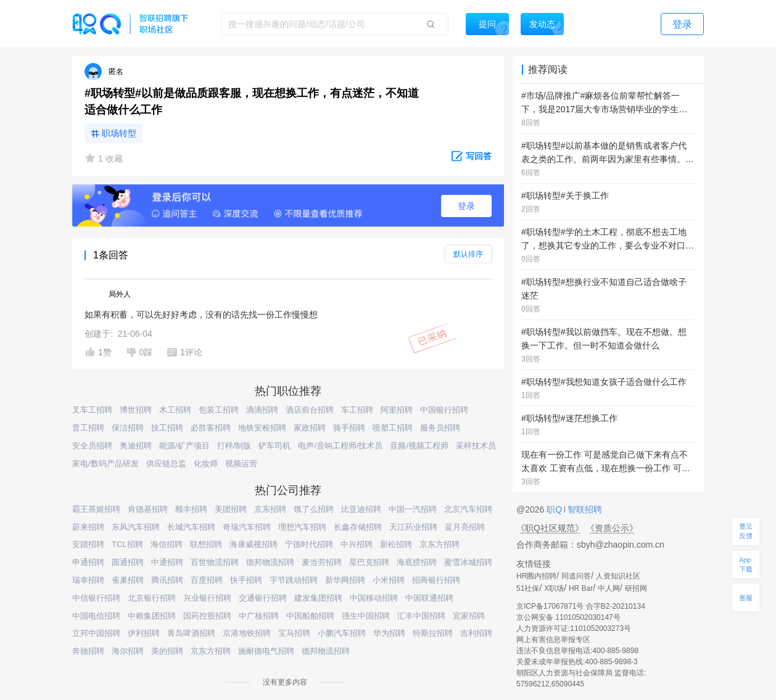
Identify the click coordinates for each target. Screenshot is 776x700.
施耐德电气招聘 (266, 651)
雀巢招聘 (128, 580)
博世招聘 (136, 410)
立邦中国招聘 (96, 633)
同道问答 (576, 576)
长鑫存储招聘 (358, 527)
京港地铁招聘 (247, 633)
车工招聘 (357, 410)
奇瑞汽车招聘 (247, 527)
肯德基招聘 (148, 509)
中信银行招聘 (96, 598)
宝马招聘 (294, 633)
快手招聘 (246, 580)
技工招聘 (167, 428)
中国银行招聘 (444, 410)
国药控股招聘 (207, 616)
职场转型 (119, 133)
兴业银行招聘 (207, 598)
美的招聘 (167, 651)
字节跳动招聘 (294, 580)
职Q (555, 509)
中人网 (609, 588)
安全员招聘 (92, 446)
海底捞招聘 (417, 562)
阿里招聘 (397, 410)
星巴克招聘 (369, 562)
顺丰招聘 (191, 509)
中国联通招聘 (429, 598)
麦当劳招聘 (322, 562)
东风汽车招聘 (136, 527)
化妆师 (206, 463)
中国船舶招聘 (310, 616)
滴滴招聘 (262, 410)
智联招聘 (584, 509)
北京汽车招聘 (468, 509)
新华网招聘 (345, 580)
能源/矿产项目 (184, 446)
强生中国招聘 (366, 616)
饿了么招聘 (314, 509)
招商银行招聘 (436, 580)
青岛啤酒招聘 (191, 633)
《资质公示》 (612, 528)
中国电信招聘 (96, 616)
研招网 (636, 588)
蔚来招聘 (88, 527)
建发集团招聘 (318, 598)
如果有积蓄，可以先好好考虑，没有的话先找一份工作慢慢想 (201, 315)
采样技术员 (476, 446)
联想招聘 (206, 544)
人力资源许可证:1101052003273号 (574, 628)
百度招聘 (207, 580)
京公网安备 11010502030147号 (568, 617)
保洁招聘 (128, 428)
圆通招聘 (128, 562)
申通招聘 (88, 562)
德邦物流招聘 (270, 562)
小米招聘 (389, 580)
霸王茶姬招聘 (96, 509)
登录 (466, 206)
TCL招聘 (127, 544)
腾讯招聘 (167, 580)
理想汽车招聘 (302, 527)
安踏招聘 (88, 544)
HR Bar (581, 588)
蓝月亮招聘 (465, 527)
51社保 (528, 588)
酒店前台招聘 (310, 410)
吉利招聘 (476, 633)
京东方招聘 (440, 544)
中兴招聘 (357, 544)
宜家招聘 (469, 616)
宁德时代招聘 (309, 544)
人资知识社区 (618, 576)
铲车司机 (274, 446)
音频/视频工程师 (419, 446)
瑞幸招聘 (88, 580)
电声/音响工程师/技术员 (340, 446)
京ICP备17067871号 (550, 606)
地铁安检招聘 (262, 428)
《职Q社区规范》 (550, 528)
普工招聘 (88, 428)
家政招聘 (310, 428)
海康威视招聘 (254, 544)
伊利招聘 (144, 633)
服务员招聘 (440, 428)
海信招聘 (167, 544)
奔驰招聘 (88, 651)
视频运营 (241, 463)
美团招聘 (231, 509)
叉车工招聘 (92, 410)
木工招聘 (175, 410)
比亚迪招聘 (361, 509)
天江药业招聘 (413, 527)
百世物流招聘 (215, 562)
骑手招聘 (349, 428)
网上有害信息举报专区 (553, 640)
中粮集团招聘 (152, 616)
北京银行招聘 (152, 598)
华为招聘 (389, 633)
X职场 (554, 588)
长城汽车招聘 (191, 527)
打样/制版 (234, 446)
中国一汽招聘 (413, 509)
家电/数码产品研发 (105, 463)
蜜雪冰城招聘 (468, 562)
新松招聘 (396, 544)
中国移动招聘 (374, 598)
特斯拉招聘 (433, 633)
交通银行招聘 (263, 598)
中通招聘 (167, 562)
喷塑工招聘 (393, 428)
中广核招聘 (259, 616)
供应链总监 (166, 463)
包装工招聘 (219, 410)
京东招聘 (270, 509)
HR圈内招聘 (536, 576)
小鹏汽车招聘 (342, 633)
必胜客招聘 (211, 428)
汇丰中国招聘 (421, 616)
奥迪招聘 (136, 446)
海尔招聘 (128, 651)
